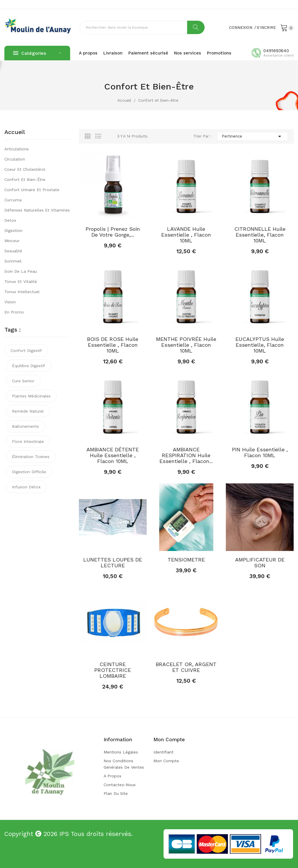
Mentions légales (121, 752)
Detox (10, 220)
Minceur (12, 241)
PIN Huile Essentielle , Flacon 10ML (260, 453)
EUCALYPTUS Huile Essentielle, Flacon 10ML (260, 345)
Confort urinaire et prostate (32, 190)
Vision (10, 302)
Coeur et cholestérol (25, 169)
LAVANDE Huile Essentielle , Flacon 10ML (186, 235)
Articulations (17, 149)
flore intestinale (28, 441)
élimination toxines (31, 457)
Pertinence (252, 136)
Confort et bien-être (25, 179)
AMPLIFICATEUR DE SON (260, 563)
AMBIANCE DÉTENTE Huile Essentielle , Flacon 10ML (113, 455)
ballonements (25, 426)
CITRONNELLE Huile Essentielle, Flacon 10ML (260, 235)
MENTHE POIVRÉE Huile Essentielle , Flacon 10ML (186, 345)
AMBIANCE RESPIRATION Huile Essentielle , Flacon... (186, 455)
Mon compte (166, 761)
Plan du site (116, 793)
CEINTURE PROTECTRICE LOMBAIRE (113, 670)
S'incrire (266, 27)
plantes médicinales (31, 396)
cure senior (23, 381)
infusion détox (26, 487)
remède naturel (28, 411)
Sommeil (13, 261)
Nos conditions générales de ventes (124, 764)
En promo (14, 312)
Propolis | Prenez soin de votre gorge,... (113, 232)
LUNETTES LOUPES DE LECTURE (113, 563)
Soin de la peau (21, 271)
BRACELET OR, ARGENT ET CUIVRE (186, 667)
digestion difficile (29, 472)
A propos (112, 776)
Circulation (15, 159)
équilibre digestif (29, 366)
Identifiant (163, 752)
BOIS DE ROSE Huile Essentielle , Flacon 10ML (113, 345)
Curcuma (13, 200)
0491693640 (276, 51)
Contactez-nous (120, 785)
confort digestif (26, 351)
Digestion (13, 230)
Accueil (15, 132)
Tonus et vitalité (21, 281)
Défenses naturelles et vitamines (37, 210)
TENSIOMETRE (186, 560)
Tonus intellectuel (22, 292)
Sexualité (13, 251)
